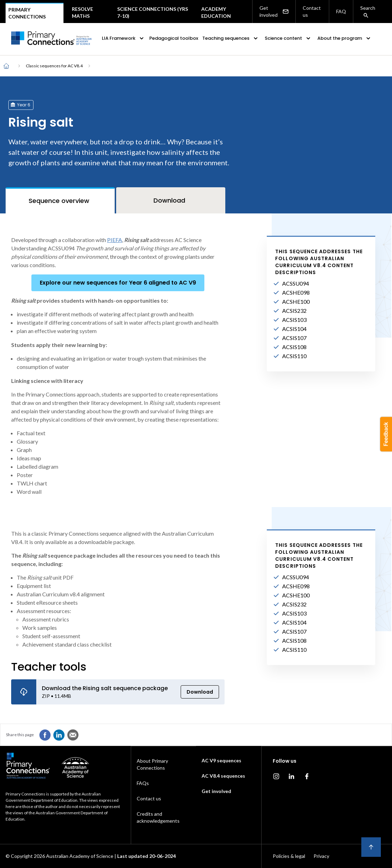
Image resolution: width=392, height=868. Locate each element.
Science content (288, 38)
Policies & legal (289, 856)
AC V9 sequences (221, 760)
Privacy (321, 856)
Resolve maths (82, 12)
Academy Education (216, 12)
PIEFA (115, 240)
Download (200, 692)
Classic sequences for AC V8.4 (54, 66)
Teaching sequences (231, 38)
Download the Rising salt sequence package (105, 688)
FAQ (341, 11)
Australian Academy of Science (80, 856)
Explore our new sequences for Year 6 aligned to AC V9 (118, 283)
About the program (345, 38)
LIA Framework (123, 38)
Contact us (312, 11)
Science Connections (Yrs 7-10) (153, 12)
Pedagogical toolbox (174, 38)
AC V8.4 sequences (223, 776)
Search (368, 12)
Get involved (274, 12)
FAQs (143, 783)
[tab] (60, 200)
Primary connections (27, 13)
